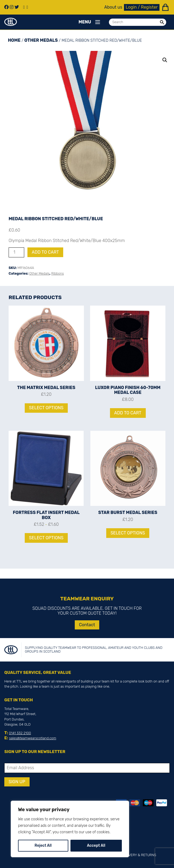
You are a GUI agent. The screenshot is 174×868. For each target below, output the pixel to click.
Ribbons (57, 273)
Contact (87, 625)
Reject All (43, 846)
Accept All (96, 846)
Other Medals (41, 40)
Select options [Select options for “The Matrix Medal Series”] (46, 408)
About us (113, 7)
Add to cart (45, 252)
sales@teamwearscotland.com (33, 738)
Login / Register (142, 7)
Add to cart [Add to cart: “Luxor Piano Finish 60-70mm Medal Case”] (128, 413)
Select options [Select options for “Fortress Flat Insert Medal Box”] (46, 538)
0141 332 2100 (20, 733)
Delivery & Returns (139, 855)
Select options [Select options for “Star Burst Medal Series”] (128, 533)
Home (14, 40)
